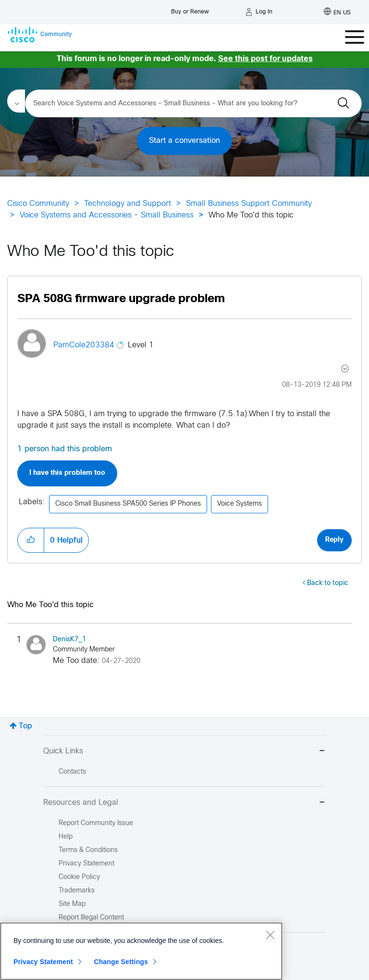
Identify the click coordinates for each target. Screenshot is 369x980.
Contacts (72, 772)
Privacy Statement (43, 962)
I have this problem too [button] (67, 473)
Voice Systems (240, 504)
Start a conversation (184, 141)
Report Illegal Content (91, 918)
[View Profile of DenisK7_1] (69, 640)
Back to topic (328, 583)
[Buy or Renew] (190, 9)
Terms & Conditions (88, 850)
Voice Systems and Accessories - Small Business (107, 215)
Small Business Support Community (249, 204)
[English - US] (337, 12)
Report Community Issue (96, 823)
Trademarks (77, 891)
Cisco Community (38, 204)
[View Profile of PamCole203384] (84, 345)
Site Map (72, 904)
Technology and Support (128, 204)
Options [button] (344, 369)
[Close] (270, 935)
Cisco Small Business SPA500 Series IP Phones (128, 504)
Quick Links (184, 752)
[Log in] (259, 12)
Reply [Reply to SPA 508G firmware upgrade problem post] (334, 540)
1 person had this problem (65, 449)
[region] (141, 951)
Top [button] (25, 726)
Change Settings (121, 962)
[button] (31, 540)
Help (66, 837)
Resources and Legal (184, 803)
